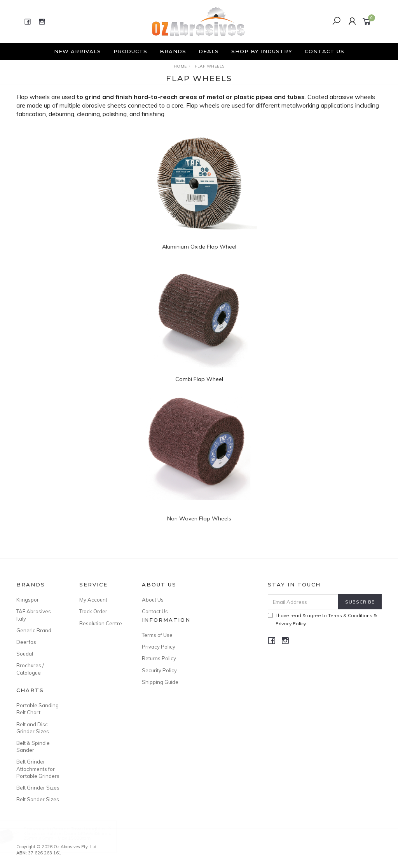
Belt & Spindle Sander (33, 746)
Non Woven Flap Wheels (199, 518)
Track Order (93, 611)
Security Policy (159, 670)
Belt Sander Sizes (38, 799)
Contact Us (325, 51)
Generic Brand (34, 630)
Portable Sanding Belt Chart (38, 709)
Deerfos (26, 642)
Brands (173, 51)
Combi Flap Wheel (199, 379)
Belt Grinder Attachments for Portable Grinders (38, 769)
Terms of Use (157, 635)
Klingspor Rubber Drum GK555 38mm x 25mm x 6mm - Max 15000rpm (75, 836)
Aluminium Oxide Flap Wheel (199, 247)
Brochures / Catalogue (30, 669)
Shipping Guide (160, 682)
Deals (209, 51)
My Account (93, 600)
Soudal (25, 654)
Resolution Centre (101, 623)
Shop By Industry (262, 51)
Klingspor (28, 600)
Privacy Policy (159, 647)
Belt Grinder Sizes (38, 788)
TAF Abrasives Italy (34, 615)
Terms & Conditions (350, 615)
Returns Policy (159, 658)
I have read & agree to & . (322, 619)
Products (130, 51)
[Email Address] (303, 602)
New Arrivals (78, 51)
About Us (153, 600)
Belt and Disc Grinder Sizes (33, 728)
